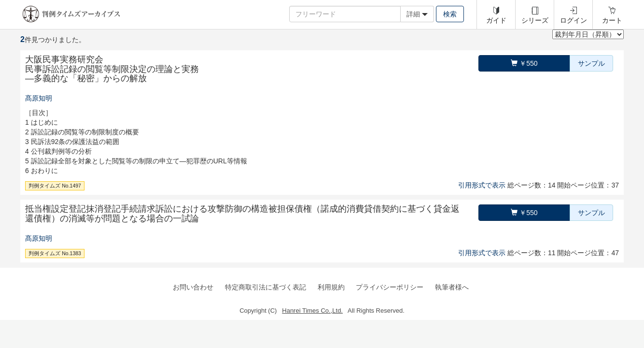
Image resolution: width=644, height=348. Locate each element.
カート (612, 20)
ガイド (496, 20)
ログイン (574, 20)
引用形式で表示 (482, 185)
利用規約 (331, 287)
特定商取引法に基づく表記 (266, 287)
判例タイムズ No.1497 (55, 186)
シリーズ (535, 20)
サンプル (591, 63)
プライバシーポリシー (390, 287)
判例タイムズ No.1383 (55, 253)
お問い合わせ (193, 287)
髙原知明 (39, 98)
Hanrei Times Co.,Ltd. (312, 311)
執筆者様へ (452, 287)
